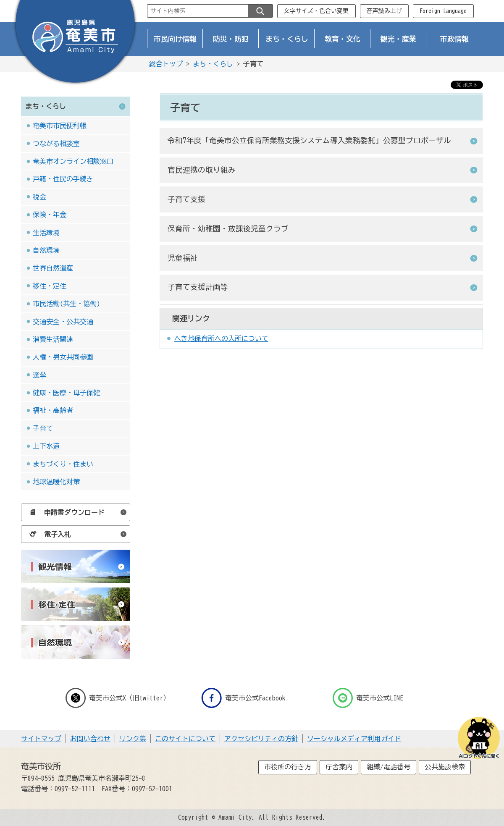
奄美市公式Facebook (243, 698)
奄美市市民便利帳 (60, 126)
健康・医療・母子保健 (66, 393)
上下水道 (46, 446)
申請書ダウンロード (65, 512)
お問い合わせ (90, 739)
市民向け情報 (175, 39)
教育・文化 (343, 39)
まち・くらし (287, 39)
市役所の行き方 (288, 767)
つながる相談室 (56, 144)
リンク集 (133, 739)
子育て (43, 428)
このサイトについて (185, 739)
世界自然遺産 (53, 268)
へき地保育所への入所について (221, 338)
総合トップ (166, 64)
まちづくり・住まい (63, 464)
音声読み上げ (384, 11)
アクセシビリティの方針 (261, 739)
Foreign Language (443, 11)
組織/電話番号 (388, 767)
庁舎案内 (339, 767)
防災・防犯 (231, 39)
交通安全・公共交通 (63, 322)
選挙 (39, 375)
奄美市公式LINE (368, 698)
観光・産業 (398, 39)
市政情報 (454, 39)
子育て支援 (186, 199)
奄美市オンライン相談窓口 (73, 161)
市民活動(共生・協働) (66, 304)
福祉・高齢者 (53, 410)
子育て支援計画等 (198, 287)
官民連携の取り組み (202, 170)
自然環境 (46, 250)
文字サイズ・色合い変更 (316, 11)
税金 (39, 197)
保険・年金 (50, 215)
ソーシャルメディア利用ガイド (354, 739)
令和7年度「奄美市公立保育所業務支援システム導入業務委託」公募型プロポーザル (309, 140)
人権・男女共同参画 (63, 357)
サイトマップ (41, 739)
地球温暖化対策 (56, 482)
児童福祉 (183, 258)
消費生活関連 (53, 339)
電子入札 (48, 534)
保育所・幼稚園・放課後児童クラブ (228, 229)
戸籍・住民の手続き (63, 179)
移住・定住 (50, 286)
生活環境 (46, 233)
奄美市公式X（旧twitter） (118, 698)
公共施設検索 (445, 767)
